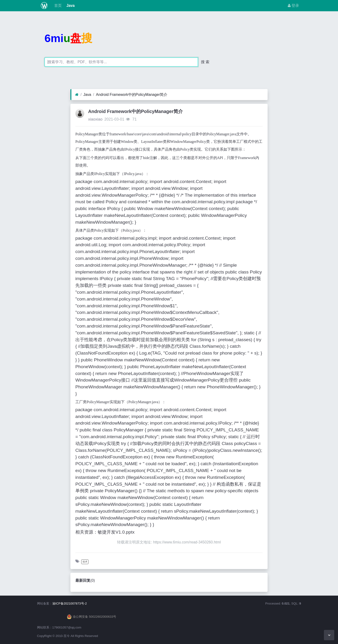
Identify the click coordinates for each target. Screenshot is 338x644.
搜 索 (205, 62)
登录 (293, 6)
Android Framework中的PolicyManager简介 (132, 95)
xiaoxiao (95, 119)
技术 (85, 562)
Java (70, 6)
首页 (57, 6)
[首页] (77, 95)
